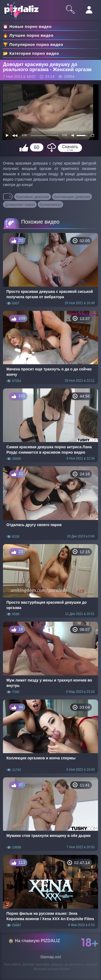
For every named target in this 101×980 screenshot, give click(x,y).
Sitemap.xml (50, 957)
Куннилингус (50, 205)
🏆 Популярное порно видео (33, 44)
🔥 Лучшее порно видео (28, 35)
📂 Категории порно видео (31, 53)
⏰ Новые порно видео (27, 26)
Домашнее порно (20, 205)
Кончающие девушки (72, 197)
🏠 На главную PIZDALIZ (34, 941)
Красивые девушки (33, 197)
